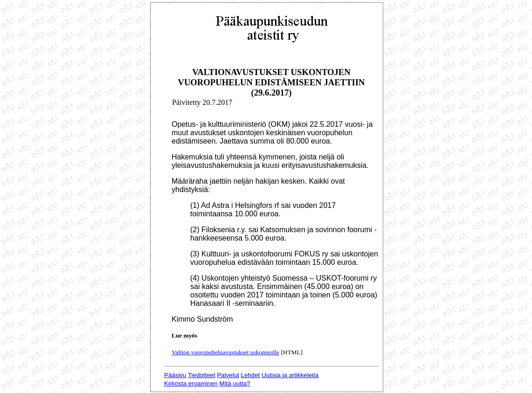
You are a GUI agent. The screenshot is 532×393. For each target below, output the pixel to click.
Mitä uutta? (235, 383)
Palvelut (228, 375)
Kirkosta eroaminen (191, 383)
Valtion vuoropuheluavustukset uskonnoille (225, 352)
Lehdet (251, 375)
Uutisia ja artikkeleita (290, 375)
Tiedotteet (202, 375)
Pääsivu (175, 375)
